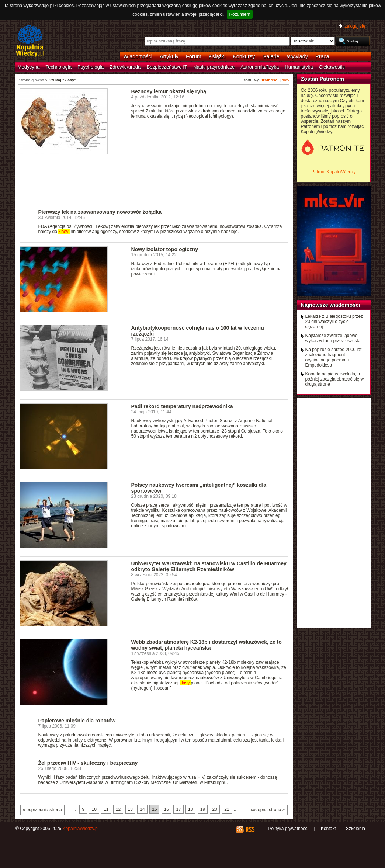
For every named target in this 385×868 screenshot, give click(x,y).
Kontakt (328, 829)
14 (142, 809)
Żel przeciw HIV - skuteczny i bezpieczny (88, 763)
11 (106, 809)
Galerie (271, 56)
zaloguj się (355, 26)
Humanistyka (299, 67)
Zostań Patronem (323, 79)
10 (94, 809)
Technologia (59, 67)
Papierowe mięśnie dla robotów (77, 721)
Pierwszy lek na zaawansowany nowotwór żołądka (100, 212)
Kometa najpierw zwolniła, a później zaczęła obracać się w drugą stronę (335, 379)
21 (227, 809)
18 (190, 809)
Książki (217, 56)
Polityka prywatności (288, 829)
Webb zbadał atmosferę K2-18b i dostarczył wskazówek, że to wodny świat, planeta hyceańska (207, 645)
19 (203, 809)
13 (130, 809)
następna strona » (267, 810)
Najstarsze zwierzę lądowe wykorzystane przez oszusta (333, 338)
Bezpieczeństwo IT (167, 67)
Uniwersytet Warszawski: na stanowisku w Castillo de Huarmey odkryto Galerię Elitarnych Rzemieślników (209, 566)
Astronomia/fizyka (260, 67)
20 (215, 809)
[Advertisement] (154, 184)
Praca (322, 56)
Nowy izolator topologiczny (165, 249)
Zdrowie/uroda (125, 67)
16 (167, 809)
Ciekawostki (332, 67)
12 (118, 809)
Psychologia (91, 67)
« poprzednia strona (42, 810)
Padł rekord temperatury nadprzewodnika (182, 406)
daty (285, 80)
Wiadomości (138, 56)
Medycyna (29, 67)
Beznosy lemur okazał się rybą (169, 91)
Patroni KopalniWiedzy (334, 172)
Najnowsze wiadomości (331, 305)
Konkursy (244, 56)
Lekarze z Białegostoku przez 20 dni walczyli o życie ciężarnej (334, 322)
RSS (250, 830)
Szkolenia (355, 829)
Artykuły (169, 56)
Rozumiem (240, 14)
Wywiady (297, 56)
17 (178, 809)
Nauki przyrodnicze (214, 67)
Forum (194, 56)
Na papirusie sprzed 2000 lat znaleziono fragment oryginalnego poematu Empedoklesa (334, 357)
